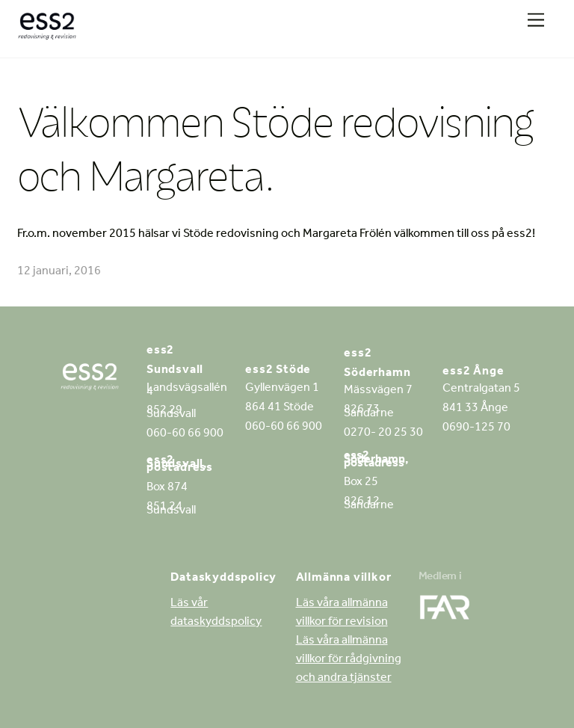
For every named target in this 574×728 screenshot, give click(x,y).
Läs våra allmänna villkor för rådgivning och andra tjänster (349, 660)
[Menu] (536, 21)
